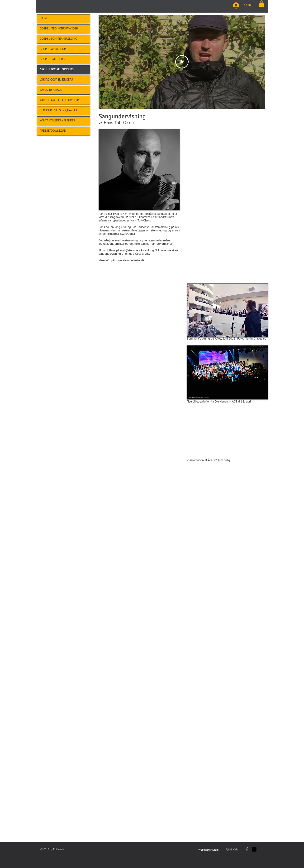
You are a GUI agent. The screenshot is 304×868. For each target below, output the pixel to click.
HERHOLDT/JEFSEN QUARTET (59, 110)
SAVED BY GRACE (51, 90)
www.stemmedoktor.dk (130, 261)
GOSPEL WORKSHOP (53, 49)
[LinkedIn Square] (254, 849)
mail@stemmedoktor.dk (135, 251)
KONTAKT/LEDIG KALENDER (57, 121)
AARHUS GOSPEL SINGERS (57, 70)
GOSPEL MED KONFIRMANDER (59, 29)
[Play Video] (182, 62)
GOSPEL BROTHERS (52, 59)
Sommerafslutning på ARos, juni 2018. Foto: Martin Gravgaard (227, 339)
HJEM (43, 19)
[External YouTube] (228, 435)
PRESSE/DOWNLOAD (53, 131)
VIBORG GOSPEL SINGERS (56, 80)
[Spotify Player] (128, 316)
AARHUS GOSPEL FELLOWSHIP (59, 100)
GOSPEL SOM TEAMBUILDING (58, 39)
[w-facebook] (247, 849)
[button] (261, 4)
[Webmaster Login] (208, 850)
